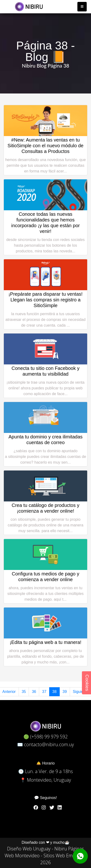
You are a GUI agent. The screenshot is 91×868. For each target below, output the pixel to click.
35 (24, 692)
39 (65, 692)
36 (34, 692)
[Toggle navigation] (82, 7)
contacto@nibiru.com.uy (49, 744)
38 (54, 692)
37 (44, 692)
